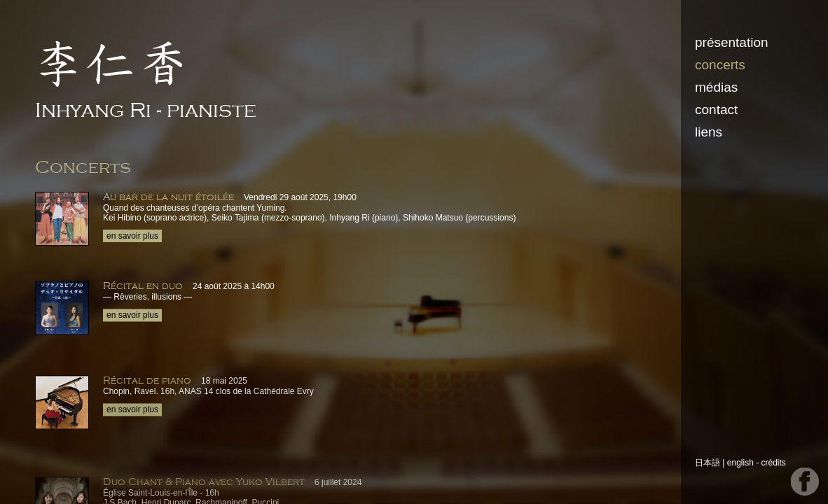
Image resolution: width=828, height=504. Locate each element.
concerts (720, 65)
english (740, 463)
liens (709, 132)
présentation (732, 42)
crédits (774, 463)
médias (716, 87)
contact (716, 110)
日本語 (708, 463)
